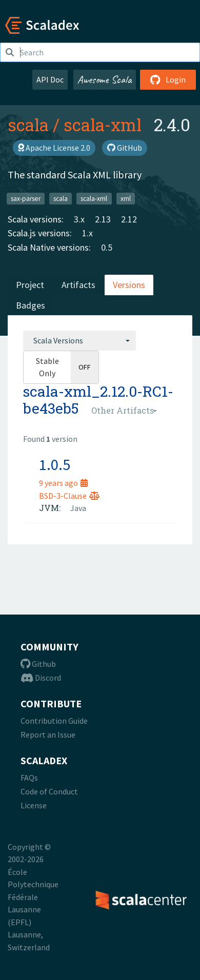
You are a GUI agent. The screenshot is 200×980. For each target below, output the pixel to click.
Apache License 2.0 (54, 148)
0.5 (107, 247)
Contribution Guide (54, 721)
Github (38, 664)
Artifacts (78, 285)
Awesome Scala (105, 79)
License (34, 805)
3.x (79, 219)
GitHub (125, 148)
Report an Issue (48, 734)
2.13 (103, 219)
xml (126, 198)
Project (30, 285)
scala (28, 125)
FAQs (29, 778)
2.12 (129, 219)
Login (168, 79)
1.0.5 (55, 464)
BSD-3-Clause (69, 496)
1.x (87, 233)
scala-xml (103, 125)
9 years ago (63, 483)
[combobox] (79, 340)
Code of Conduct (49, 791)
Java (78, 508)
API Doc (50, 79)
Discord (41, 678)
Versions (129, 285)
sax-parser (26, 198)
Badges (31, 305)
